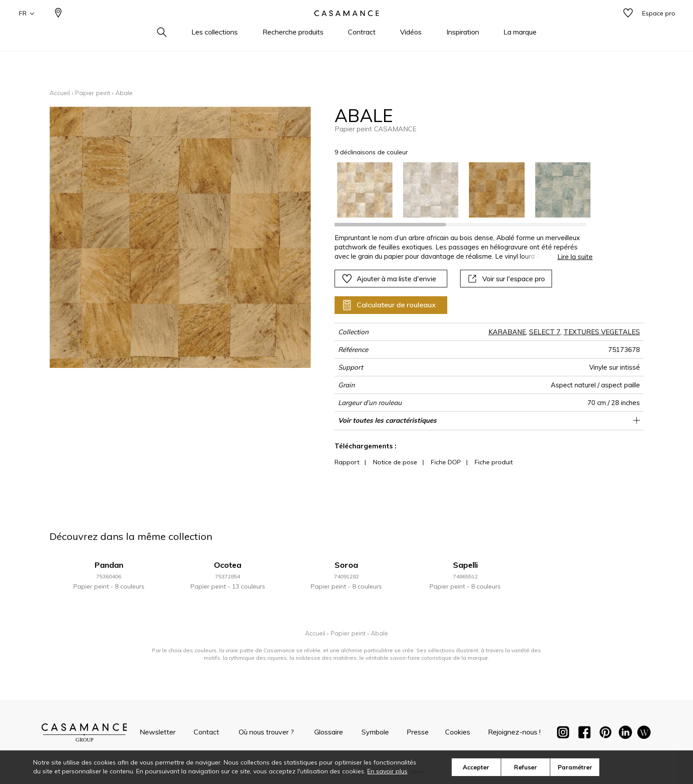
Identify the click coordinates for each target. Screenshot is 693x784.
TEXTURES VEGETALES (602, 332)
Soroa (346, 565)
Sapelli (465, 565)
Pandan (109, 565)
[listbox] (459, 190)
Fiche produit (494, 462)
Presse (418, 732)
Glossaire (329, 732)
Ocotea (228, 565)
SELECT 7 (545, 332)
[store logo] (346, 28)
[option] (365, 190)
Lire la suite (575, 257)
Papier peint (93, 93)
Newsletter (158, 732)
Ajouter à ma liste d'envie (389, 279)
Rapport (347, 462)
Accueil (60, 93)
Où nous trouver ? (266, 732)
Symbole (375, 732)
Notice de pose (395, 462)
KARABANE (507, 332)
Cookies (458, 732)
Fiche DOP (446, 462)
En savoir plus (387, 771)
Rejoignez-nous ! (514, 732)
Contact (206, 732)
